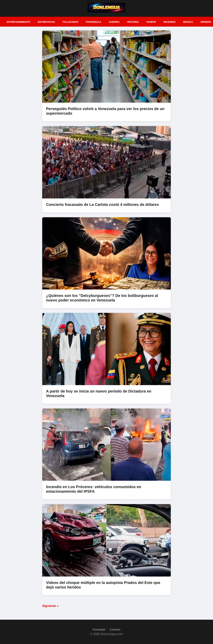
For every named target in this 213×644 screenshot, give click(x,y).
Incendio (170, 22)
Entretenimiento (18, 22)
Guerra (114, 22)
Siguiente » (50, 606)
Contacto (115, 630)
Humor (151, 22)
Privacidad (99, 630)
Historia (133, 22)
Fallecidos (70, 22)
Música (188, 22)
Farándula (93, 22)
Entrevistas (46, 22)
